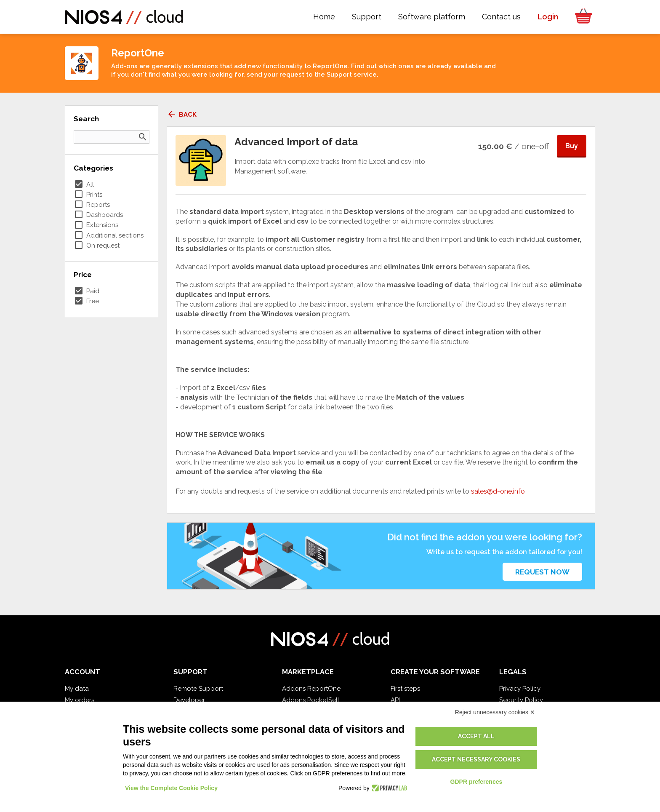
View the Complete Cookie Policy (171, 788)
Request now (542, 572)
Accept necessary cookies (476, 759)
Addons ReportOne (311, 689)
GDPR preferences (476, 782)
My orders (80, 700)
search (143, 137)
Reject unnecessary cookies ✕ (495, 712)
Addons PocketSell (311, 700)
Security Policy (521, 700)
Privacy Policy (520, 689)
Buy (572, 146)
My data (77, 689)
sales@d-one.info (498, 491)
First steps (405, 689)
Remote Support (198, 689)
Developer (189, 700)
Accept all (476, 736)
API (395, 700)
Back (182, 115)
